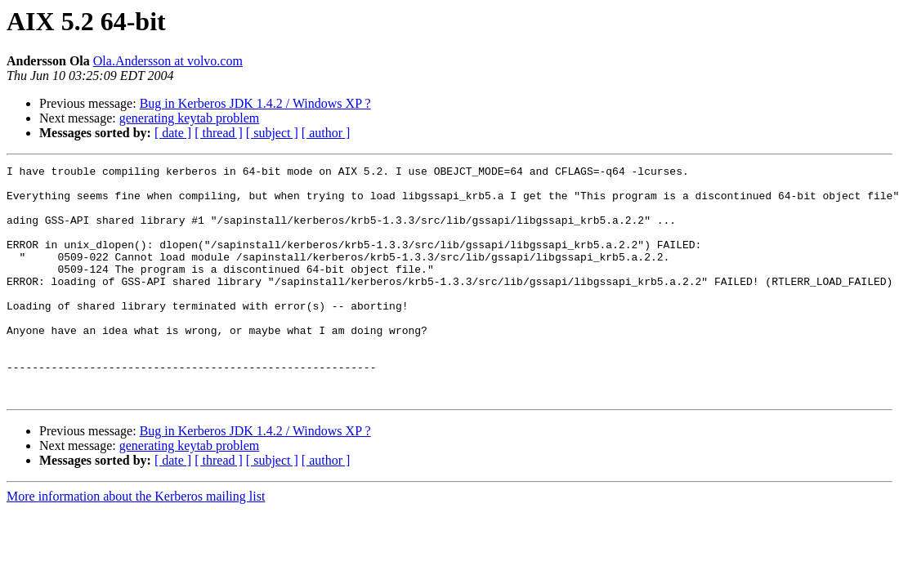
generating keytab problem (190, 118)
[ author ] (326, 133)
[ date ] (173, 133)
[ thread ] (219, 133)
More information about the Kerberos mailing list (136, 543)
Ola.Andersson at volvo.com (168, 61)
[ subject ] (272, 133)
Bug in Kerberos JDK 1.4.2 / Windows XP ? (255, 103)
